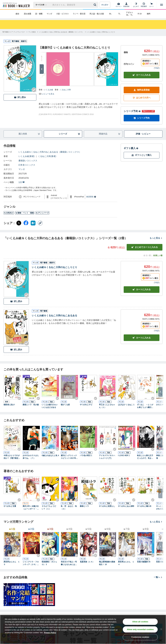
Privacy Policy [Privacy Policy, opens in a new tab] (50, 633)
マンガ (49, 14)
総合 (17, 14)
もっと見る (156, 238)
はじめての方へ (142, 98)
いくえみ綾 (49, 90)
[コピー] (40, 223)
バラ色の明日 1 (86, 455)
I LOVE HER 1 (124, 455)
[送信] (95, 5)
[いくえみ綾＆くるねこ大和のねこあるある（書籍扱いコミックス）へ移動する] (61, 32)
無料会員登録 (142, 90)
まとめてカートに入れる (145, 247)
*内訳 (157, 68)
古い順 (147, 255)
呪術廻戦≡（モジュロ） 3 (49, 563)
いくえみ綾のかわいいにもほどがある (50, 406)
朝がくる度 (65, 405)
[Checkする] (34, 90)
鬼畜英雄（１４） (87, 562)
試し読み (20, 97)
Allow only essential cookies (140, 629)
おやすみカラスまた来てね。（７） (31, 457)
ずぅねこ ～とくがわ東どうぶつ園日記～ (145, 406)
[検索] (95, 5)
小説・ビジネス (62, 14)
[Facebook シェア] (26, 223)
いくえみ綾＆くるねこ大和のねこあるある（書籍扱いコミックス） (50, 152)
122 (22, 182)
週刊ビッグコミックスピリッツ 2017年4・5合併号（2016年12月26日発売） (69, 457)
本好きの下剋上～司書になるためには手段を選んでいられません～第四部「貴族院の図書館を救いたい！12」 (69, 563)
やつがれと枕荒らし (107, 506)
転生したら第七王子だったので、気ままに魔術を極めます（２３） (145, 457)
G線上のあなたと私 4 (50, 455)
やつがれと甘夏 (10, 506)
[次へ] (42, 69)
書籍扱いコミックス (28, 161)
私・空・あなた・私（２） (69, 508)
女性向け (9, 213)
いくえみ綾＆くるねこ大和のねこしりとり (55, 267)
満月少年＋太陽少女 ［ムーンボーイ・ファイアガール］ (31, 508)
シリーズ (69, 134)
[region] (83, 629)
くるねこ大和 (65, 90)
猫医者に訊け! (9, 405)
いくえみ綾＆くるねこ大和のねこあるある (55, 315)
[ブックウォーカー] (16, 5)
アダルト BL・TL (129, 14)
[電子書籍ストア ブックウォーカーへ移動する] (14, 32)
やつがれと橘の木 (144, 506)
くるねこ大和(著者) (47, 156)
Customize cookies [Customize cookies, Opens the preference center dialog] (140, 637)
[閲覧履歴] (144, 5)
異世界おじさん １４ (126, 563)
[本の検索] (42, 5)
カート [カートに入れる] (142, 289)
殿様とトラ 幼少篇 (31, 405)
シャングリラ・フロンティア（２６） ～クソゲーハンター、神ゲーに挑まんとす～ (31, 563)
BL (110, 14)
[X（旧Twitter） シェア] (19, 223)
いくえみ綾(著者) (26, 156)
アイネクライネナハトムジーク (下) (107, 457)
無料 (149, 14)
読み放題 (28, 14)
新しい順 (158, 255)
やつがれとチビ (86, 405)
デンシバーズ (42, 213)
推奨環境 (91, 197)
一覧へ (158, 577)
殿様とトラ (84, 506)
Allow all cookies (140, 622)
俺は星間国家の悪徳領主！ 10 (107, 563)
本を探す (105, 5)
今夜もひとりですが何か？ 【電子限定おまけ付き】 (12, 457)
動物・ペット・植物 (25, 213)
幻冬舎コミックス (27, 165)
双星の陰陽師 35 (144, 562)
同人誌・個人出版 (97, 14)
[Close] (161, 629)
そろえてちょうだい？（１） (49, 508)
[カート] (152, 5)
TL (119, 14)
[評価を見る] (46, 94)
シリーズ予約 (132, 111)
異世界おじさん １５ (12, 563)
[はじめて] (136, 5)
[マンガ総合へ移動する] (32, 32)
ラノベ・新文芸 (79, 14)
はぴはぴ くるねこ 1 (126, 405)
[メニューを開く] (162, 5)
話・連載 (39, 14)
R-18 (140, 14)
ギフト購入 (131, 148)
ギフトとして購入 (142, 155)
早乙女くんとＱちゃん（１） (107, 406)
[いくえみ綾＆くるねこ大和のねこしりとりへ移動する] (101, 32)
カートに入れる (142, 75)
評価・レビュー (143, 134)
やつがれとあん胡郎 (126, 506)
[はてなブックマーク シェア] (33, 223)
